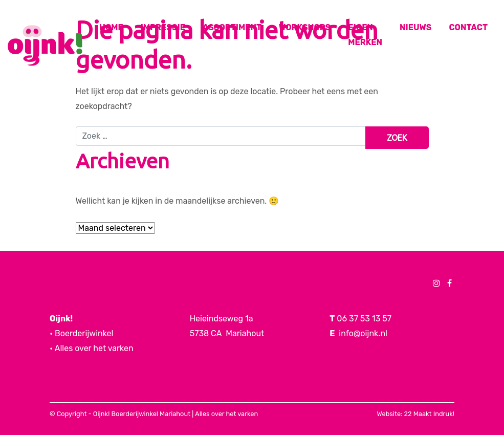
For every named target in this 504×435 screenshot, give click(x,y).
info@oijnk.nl (363, 333)
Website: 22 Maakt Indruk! (416, 414)
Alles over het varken (226, 414)
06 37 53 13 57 (364, 319)
